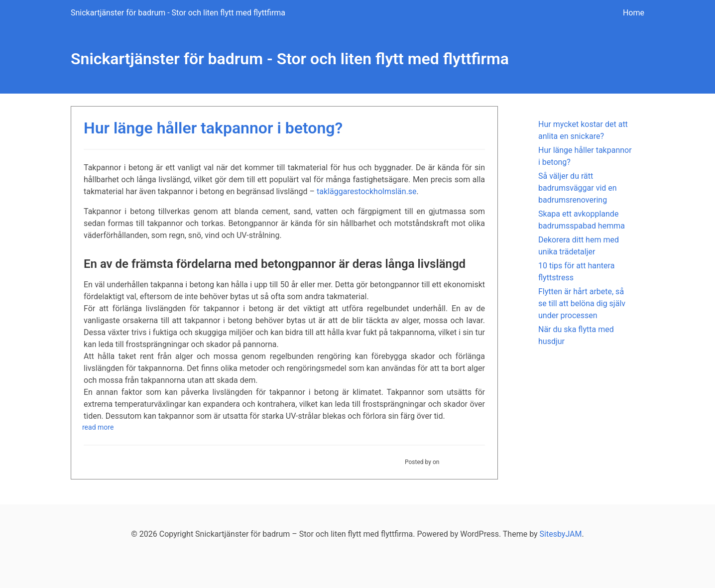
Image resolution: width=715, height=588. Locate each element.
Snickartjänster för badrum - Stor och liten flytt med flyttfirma (178, 13)
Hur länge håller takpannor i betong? (213, 128)
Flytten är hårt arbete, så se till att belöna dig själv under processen (582, 303)
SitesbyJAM (561, 534)
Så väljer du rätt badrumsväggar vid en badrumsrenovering (578, 188)
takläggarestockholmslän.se (367, 191)
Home (634, 13)
